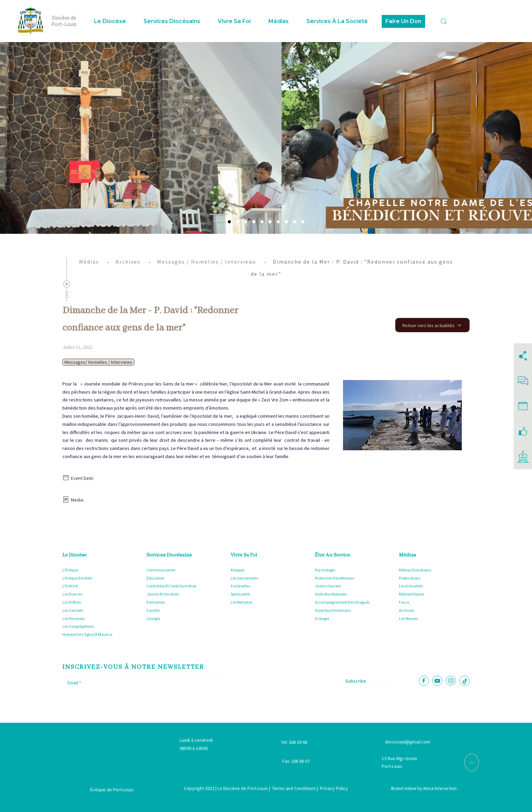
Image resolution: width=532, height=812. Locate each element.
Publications (410, 578)
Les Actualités (411, 586)
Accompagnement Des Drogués (342, 602)
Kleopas (237, 570)
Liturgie (153, 618)
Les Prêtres (72, 602)
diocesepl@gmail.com (408, 742)
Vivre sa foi (234, 21)
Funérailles (240, 586)
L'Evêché (70, 586)
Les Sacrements (244, 578)
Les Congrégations (78, 626)
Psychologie (325, 570)
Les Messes (408, 618)
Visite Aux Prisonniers (333, 610)
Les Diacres (72, 594)
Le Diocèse (110, 21)
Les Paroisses (73, 618)
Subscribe (356, 681)
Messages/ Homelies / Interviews (98, 362)
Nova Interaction (440, 788)
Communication (161, 570)
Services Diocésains (172, 21)
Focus (404, 602)
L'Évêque (70, 570)
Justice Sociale (328, 586)
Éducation (156, 578)
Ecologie (322, 618)
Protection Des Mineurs (335, 578)
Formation (156, 602)
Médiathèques (412, 594)
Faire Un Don (403, 21)
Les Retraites (242, 602)
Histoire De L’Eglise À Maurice (87, 634)
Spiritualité (240, 594)
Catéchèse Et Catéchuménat (172, 586)
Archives (406, 610)
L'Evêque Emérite (77, 578)
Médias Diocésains (415, 570)
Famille (153, 610)
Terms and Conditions (294, 788)
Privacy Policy (334, 788)
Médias (279, 21)
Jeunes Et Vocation (163, 594)
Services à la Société (337, 21)
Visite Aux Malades (331, 594)
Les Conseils (73, 610)
